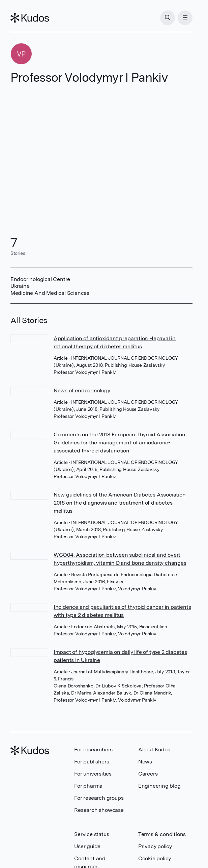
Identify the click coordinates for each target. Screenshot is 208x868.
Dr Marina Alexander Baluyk (101, 693)
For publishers (92, 762)
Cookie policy (155, 858)
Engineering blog (159, 786)
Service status (92, 834)
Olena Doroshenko (73, 686)
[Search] (168, 18)
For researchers (93, 749)
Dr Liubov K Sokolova (118, 686)
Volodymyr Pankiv (137, 589)
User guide (87, 846)
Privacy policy (155, 846)
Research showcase (99, 810)
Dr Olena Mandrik (152, 693)
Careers (148, 774)
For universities (93, 774)
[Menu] (185, 18)
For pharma (88, 786)
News (145, 762)
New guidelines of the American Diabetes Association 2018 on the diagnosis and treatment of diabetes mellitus (120, 503)
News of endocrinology (82, 390)
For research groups (99, 798)
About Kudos (154, 749)
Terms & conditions (162, 834)
